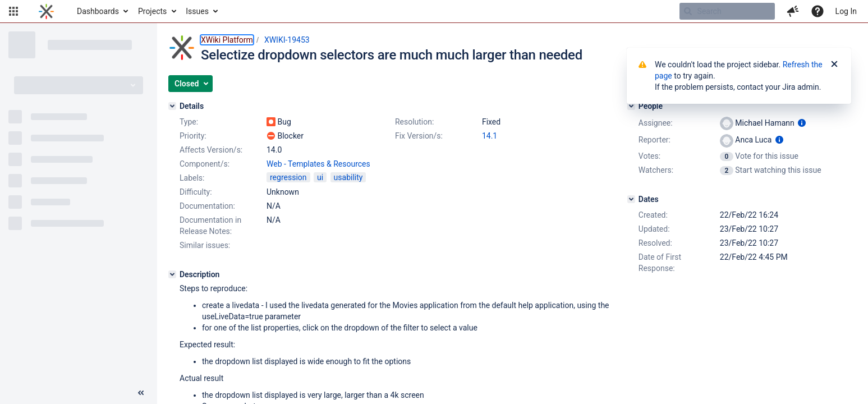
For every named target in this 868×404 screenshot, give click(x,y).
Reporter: (655, 140)
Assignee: (656, 123)
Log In (846, 11)
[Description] (172, 274)
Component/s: (205, 164)
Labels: (192, 178)
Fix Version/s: (419, 136)
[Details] (172, 106)
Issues (197, 11)
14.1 (490, 136)
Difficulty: (196, 192)
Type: (189, 122)
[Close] (834, 65)
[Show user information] (802, 123)
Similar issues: (205, 245)
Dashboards (98, 11)
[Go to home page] (46, 11)
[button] (13, 11)
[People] (631, 106)
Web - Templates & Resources (318, 164)
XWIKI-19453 (287, 40)
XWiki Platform (227, 40)
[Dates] (631, 199)
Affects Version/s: (211, 150)
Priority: (193, 136)
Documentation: (207, 206)
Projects (152, 11)
